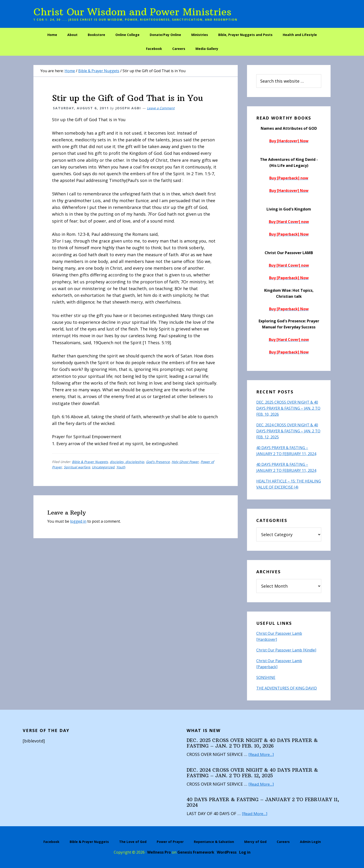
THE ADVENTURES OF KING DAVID (287, 688)
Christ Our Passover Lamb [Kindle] (286, 650)
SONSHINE (266, 677)
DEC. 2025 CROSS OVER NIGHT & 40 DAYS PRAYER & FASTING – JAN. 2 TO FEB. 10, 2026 (288, 408)
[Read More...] (262, 754)
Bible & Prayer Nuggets (90, 462)
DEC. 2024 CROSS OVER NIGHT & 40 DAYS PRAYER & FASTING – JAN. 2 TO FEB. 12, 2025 (288, 431)
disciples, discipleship (127, 462)
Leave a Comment (161, 108)
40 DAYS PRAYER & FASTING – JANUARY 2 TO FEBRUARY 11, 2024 (263, 802)
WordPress (227, 852)
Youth (121, 467)
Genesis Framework (196, 852)
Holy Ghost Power (185, 462)
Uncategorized (103, 467)
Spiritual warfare (77, 467)
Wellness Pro (159, 852)
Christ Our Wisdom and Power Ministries (132, 12)
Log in (245, 852)
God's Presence (158, 462)
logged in (78, 521)
